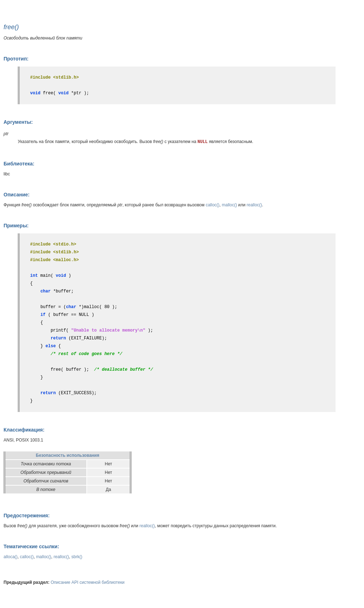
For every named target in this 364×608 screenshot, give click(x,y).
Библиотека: (19, 164)
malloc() (229, 205)
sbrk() (77, 557)
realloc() (254, 205)
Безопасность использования (68, 455)
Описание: (17, 195)
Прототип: (16, 59)
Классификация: (24, 430)
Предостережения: (27, 516)
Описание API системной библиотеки (88, 582)
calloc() (213, 205)
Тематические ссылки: (31, 546)
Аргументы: (18, 122)
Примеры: (16, 226)
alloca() (10, 557)
